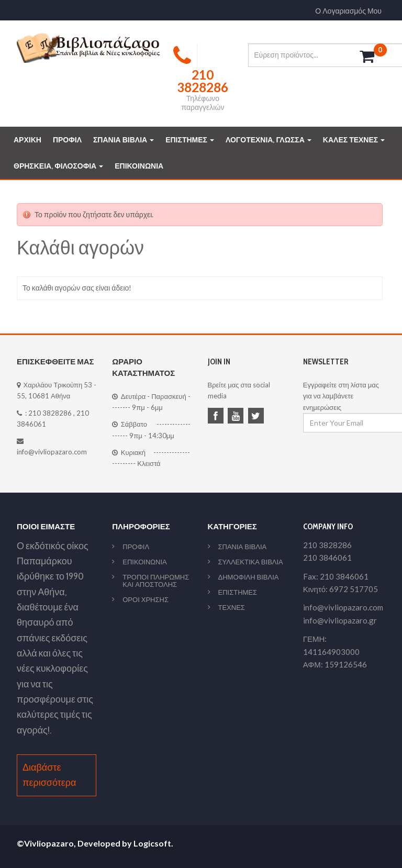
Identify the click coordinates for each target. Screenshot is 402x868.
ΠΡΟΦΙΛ (67, 140)
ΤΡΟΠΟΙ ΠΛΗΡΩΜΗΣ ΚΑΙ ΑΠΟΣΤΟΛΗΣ (156, 581)
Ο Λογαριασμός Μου (348, 11)
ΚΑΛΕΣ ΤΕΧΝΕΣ (354, 140)
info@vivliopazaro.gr (340, 620)
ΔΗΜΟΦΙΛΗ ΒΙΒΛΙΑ (249, 577)
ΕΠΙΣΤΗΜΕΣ (190, 140)
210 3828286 (50, 413)
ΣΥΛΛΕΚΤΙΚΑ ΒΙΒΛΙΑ (251, 562)
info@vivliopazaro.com (52, 452)
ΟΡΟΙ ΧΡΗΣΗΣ (146, 599)
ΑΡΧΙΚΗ (27, 140)
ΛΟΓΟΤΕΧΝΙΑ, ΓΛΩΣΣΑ (269, 140)
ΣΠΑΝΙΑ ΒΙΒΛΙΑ (124, 140)
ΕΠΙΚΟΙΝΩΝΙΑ (139, 166)
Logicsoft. (153, 843)
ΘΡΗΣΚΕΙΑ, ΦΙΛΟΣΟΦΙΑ (58, 166)
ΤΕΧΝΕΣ (232, 607)
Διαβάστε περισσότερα (49, 775)
